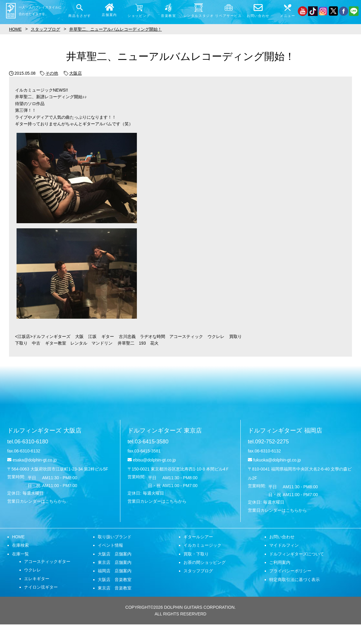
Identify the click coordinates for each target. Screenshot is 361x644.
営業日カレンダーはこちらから (37, 501)
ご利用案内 (280, 562)
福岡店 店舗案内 (115, 571)
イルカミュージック (202, 545)
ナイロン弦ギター (41, 587)
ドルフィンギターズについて (297, 554)
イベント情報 (110, 545)
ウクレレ (32, 570)
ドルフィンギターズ (44, 430)
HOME (18, 537)
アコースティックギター (47, 561)
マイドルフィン (284, 545)
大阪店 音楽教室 (115, 580)
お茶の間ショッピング (205, 562)
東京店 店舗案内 (115, 562)
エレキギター (37, 579)
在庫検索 (20, 545)
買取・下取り (196, 554)
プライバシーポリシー (290, 571)
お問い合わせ (282, 537)
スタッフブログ (198, 571)
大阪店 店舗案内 (115, 554)
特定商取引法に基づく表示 (295, 580)
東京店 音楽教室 (115, 588)
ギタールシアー (198, 537)
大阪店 (73, 73)
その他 (49, 73)
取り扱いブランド (115, 537)
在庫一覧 (20, 554)
